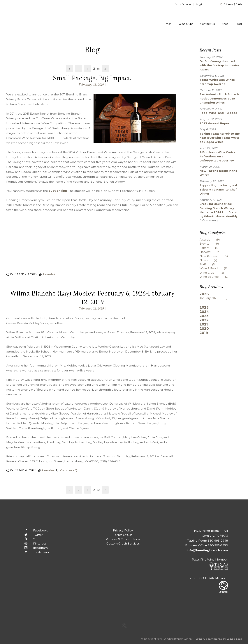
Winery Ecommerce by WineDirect (219, 639)
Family (212, 248)
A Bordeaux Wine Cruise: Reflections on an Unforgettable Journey (218, 156)
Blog (239, 24)
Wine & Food (216, 268)
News (211, 260)
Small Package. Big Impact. (92, 78)
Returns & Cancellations (123, 539)
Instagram (33, 548)
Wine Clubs (186, 24)
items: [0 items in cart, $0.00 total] (229, 4)
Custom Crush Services (123, 544)
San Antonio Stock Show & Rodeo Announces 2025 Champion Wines (219, 98)
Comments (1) (69, 470)
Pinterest (32, 544)
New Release (217, 256)
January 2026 (216, 298)
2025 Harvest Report (215, 123)
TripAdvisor (34, 552)
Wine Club (215, 273)
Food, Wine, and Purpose (218, 113)
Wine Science (217, 277)
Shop (225, 24)
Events (212, 244)
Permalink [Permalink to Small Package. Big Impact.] (49, 274)
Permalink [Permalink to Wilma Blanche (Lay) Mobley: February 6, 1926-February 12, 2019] (48, 470)
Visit (169, 24)
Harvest (213, 252)
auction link (58, 191)
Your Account (184, 4)
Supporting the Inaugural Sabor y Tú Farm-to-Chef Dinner (218, 189)
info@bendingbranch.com (207, 550)
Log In (200, 4)
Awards (212, 240)
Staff (210, 264)
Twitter (31, 535)
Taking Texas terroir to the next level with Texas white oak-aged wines (220, 138)
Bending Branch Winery (30, 15)
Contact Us (207, 24)
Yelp (29, 539)
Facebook (33, 530)
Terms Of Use (123, 535)
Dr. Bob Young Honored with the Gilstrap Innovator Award (220, 65)
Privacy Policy (123, 530)
